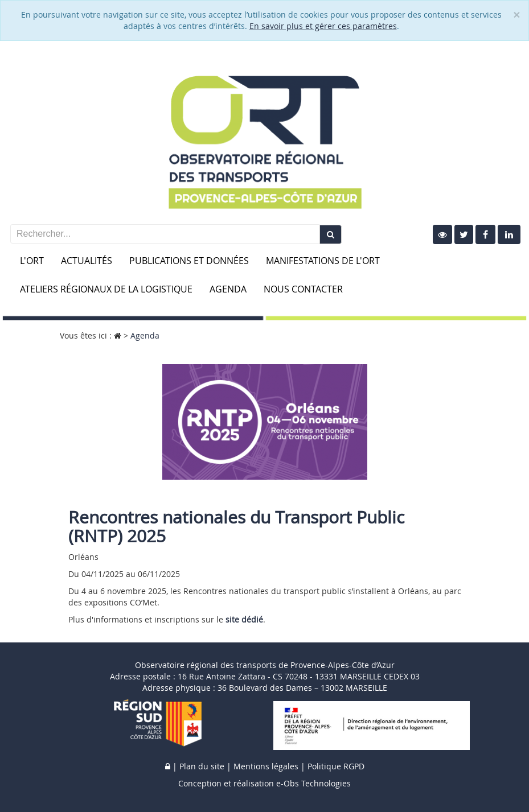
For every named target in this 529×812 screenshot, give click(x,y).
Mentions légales (266, 766)
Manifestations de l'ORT (323, 261)
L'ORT (32, 261)
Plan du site (202, 766)
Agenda (228, 289)
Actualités (87, 261)
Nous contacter (303, 289)
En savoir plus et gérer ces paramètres (323, 26)
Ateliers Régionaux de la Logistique (106, 289)
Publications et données (189, 261)
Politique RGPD (336, 766)
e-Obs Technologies (313, 783)
